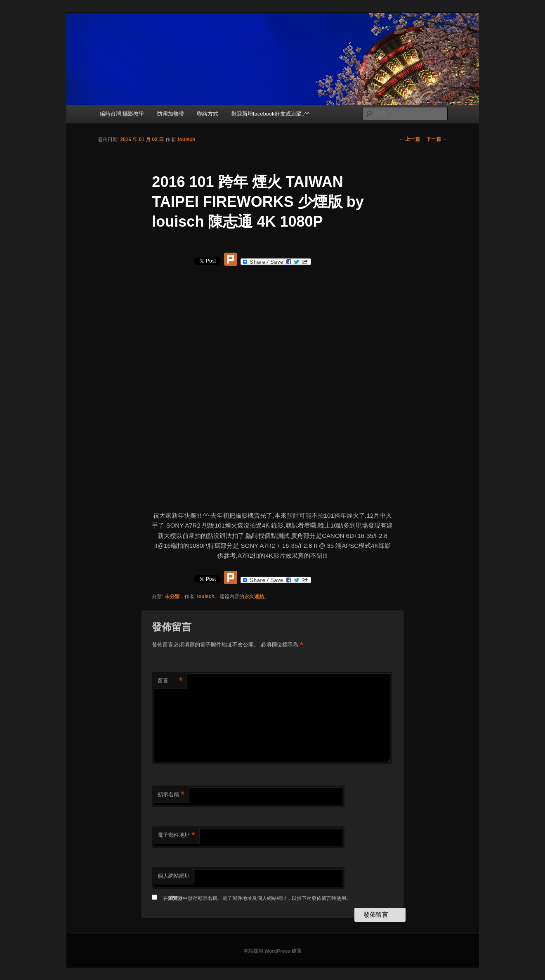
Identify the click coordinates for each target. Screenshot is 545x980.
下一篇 (437, 139)
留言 (170, 681)
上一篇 (409, 139)
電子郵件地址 (176, 835)
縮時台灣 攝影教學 (122, 114)
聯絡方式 (208, 114)
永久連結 (254, 597)
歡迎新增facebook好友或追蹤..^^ (270, 114)
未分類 (172, 597)
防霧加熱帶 (171, 114)
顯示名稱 (171, 795)
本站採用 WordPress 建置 (273, 951)
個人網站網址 (174, 876)
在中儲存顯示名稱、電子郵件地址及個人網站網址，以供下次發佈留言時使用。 (257, 898)
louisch (186, 140)
